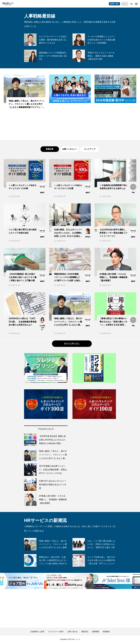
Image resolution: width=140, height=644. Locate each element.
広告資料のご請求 (37, 633)
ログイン (125, 4)
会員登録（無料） (114, 4)
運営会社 (85, 633)
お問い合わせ (72, 633)
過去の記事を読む (72, 345)
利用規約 (106, 633)
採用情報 (96, 633)
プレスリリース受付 (56, 633)
